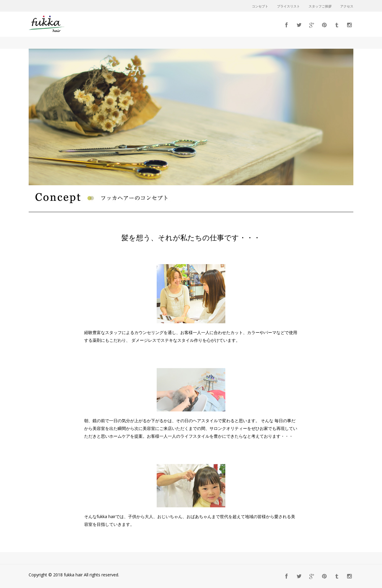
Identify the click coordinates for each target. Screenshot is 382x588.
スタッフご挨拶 (320, 7)
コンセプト (260, 7)
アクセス (347, 7)
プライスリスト (288, 7)
